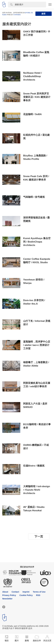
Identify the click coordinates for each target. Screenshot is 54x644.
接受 (43, 14)
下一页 (39, 537)
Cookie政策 (17, 15)
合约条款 (28, 13)
